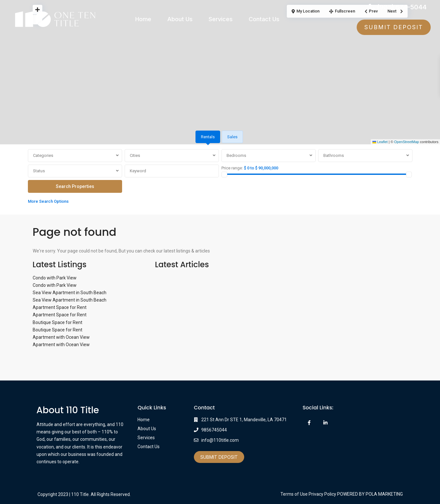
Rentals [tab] (208, 137)
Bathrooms (334, 155)
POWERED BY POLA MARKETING (370, 494)
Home (143, 19)
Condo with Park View (55, 278)
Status (39, 171)
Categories (43, 155)
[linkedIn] (325, 423)
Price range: (232, 168)
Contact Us (264, 19)
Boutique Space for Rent (58, 322)
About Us (180, 19)
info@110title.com (220, 440)
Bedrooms (236, 155)
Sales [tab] (232, 137)
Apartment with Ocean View (61, 337)
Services (221, 19)
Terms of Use (294, 494)
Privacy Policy (322, 494)
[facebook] (309, 423)
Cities (135, 155)
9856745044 (214, 430)
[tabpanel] (220, 178)
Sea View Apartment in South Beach (70, 293)
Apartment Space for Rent (60, 307)
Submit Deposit (219, 457)
